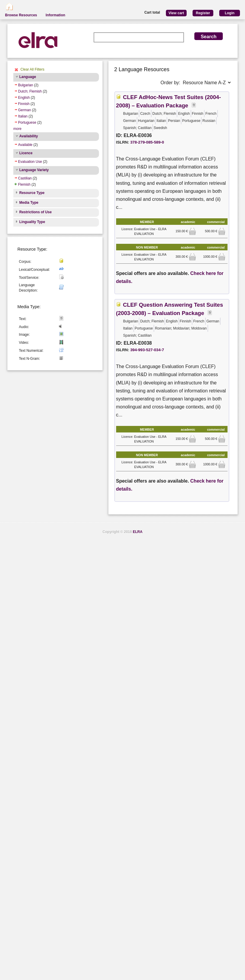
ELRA (138, 532)
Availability (29, 136)
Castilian (25, 178)
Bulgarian (26, 85)
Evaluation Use (30, 162)
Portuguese (27, 122)
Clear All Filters (32, 69)
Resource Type (32, 193)
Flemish (24, 184)
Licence (26, 153)
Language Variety (34, 170)
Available (25, 145)
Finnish (24, 104)
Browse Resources (21, 15)
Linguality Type (32, 222)
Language (28, 77)
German (24, 110)
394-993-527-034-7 (147, 350)
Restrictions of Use (35, 212)
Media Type (29, 203)
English (24, 98)
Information (55, 15)
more (17, 129)
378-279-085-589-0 (147, 142)
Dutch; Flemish (30, 91)
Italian (23, 116)
